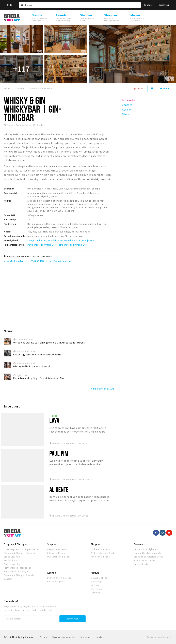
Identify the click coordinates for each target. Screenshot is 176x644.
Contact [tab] (127, 105)
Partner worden (12, 564)
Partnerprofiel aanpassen (18, 568)
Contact (8, 579)
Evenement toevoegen (16, 571)
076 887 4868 (38, 261)
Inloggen (148, 5)
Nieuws (95, 573)
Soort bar (9, 189)
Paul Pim (59, 453)
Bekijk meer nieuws (102, 389)
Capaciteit (9, 215)
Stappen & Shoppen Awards (19, 575)
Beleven (138, 544)
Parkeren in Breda (100, 557)
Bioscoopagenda (56, 582)
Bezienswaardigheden (146, 549)
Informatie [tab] (129, 100)
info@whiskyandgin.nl (61, 261)
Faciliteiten (10, 224)
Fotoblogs (96, 593)
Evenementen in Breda (59, 578)
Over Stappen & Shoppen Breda (21, 549)
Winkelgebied (11, 240)
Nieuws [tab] (126, 114)
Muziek (7, 232)
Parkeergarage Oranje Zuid (42, 245)
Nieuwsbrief (11, 601)
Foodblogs (96, 582)
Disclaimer (86, 637)
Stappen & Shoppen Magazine (20, 553)
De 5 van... (96, 585)
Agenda (52, 573)
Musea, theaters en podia (148, 553)
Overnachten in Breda (59, 557)
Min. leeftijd (10, 220)
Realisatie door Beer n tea (159, 637)
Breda (11, 5)
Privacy (43, 637)
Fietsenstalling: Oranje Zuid (73, 245)
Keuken (8, 201)
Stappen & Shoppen (16, 544)
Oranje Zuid (88, 240)
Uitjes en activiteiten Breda (149, 557)
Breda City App (12, 557)
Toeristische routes (145, 560)
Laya (54, 421)
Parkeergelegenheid (14, 245)
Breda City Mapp (13, 560)
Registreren (164, 5)
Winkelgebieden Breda (103, 553)
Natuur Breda (141, 564)
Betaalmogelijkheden (15, 236)
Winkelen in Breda (100, 549)
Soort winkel (10, 193)
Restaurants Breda (57, 549)
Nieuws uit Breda (100, 578)
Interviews (96, 589)
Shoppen (96, 544)
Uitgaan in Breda (56, 553)
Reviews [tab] (127, 110)
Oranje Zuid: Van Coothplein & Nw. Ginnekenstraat (54, 240)
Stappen (52, 544)
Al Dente (59, 489)
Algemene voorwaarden (64, 637)
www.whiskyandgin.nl (15, 261)
